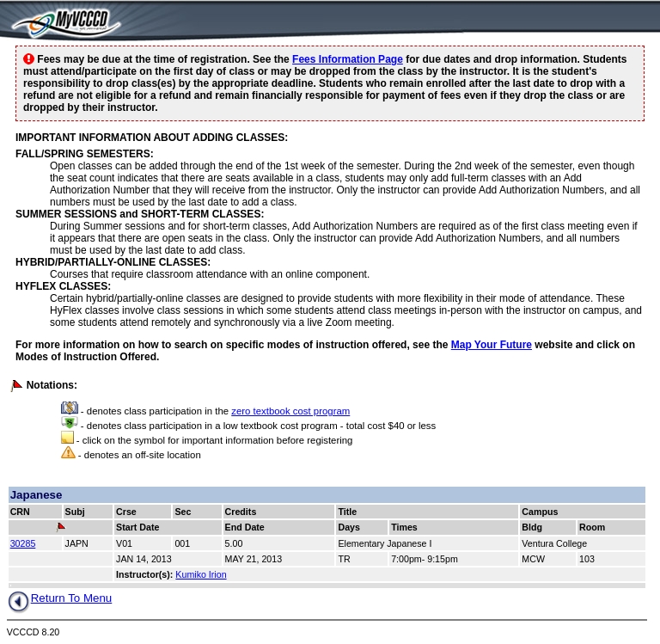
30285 (23, 543)
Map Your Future (492, 345)
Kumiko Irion (201, 574)
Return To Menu (60, 598)
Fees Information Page (348, 59)
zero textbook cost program (290, 411)
